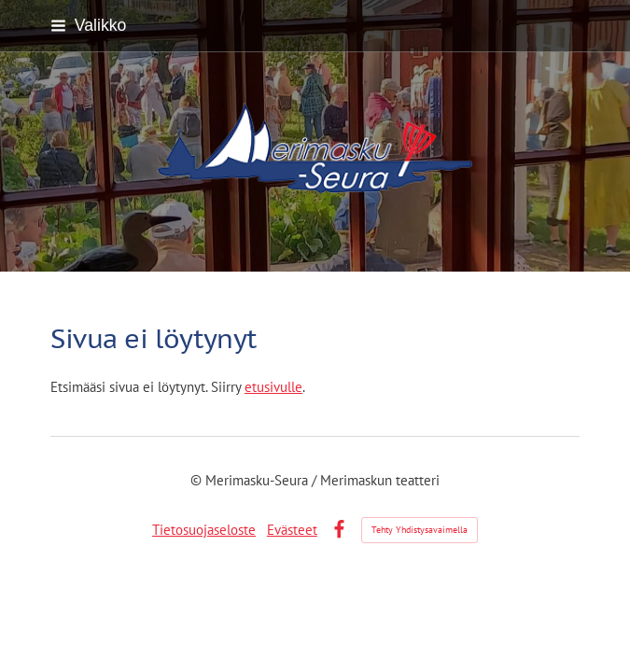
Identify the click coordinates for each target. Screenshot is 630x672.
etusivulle (273, 387)
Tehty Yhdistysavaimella (420, 530)
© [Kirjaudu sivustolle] (198, 480)
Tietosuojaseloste (204, 530)
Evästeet (292, 530)
